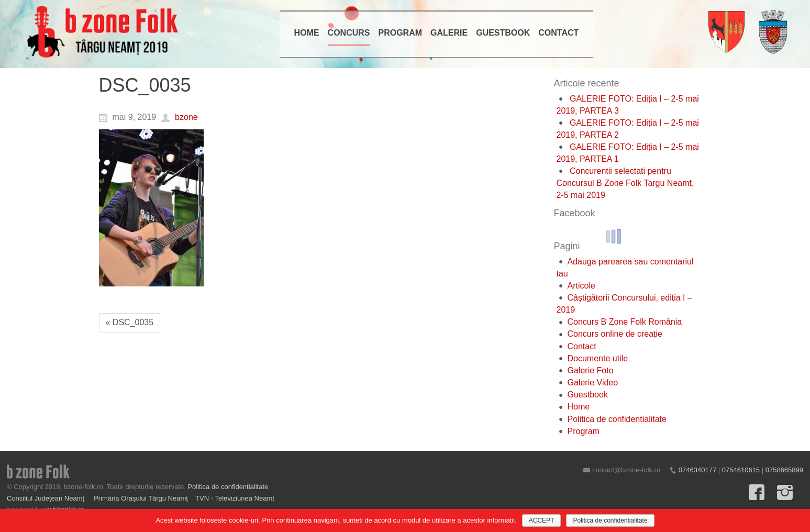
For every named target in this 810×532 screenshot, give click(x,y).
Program (584, 431)
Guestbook (588, 395)
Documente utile (598, 358)
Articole (581, 286)
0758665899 (784, 470)
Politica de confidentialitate (617, 419)
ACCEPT (542, 520)
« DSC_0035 (130, 322)
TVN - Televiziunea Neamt (235, 498)
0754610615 (741, 470)
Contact (582, 346)
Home (579, 407)
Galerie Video (593, 383)
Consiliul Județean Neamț (47, 498)
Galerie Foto (591, 370)
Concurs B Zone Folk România (625, 322)
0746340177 (697, 470)
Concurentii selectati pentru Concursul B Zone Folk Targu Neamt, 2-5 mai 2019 (625, 183)
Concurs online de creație (615, 334)
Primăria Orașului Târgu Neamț (141, 498)
